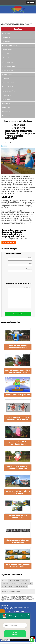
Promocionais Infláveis (8, 83)
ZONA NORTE (6, 584)
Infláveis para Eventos (8, 62)
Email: (20, 264)
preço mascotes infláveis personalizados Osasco (18, 443)
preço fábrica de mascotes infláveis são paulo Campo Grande (18, 371)
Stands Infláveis (6, 104)
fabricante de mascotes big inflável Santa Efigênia (18, 492)
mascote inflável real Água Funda (18, 395)
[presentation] (18, 278)
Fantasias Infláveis (7, 54)
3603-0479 (9, 19)
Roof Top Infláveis (7, 99)
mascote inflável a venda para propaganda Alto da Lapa (18, 468)
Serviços (18, 29)
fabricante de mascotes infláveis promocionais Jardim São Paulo (18, 418)
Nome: (20, 259)
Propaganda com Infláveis (9, 91)
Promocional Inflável (8, 87)
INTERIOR (24, 587)
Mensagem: (19, 297)
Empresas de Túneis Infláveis (10, 46)
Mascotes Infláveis (7, 75)
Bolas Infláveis (6, 41)
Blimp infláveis (6, 37)
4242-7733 (9, 16)
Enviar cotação (18, 314)
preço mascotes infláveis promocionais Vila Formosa (18, 347)
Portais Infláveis (6, 79)
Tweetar (4, 146)
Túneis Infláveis (6, 116)
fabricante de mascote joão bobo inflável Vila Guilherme (18, 566)
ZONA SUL (23, 584)
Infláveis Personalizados (9, 66)
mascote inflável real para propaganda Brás (18, 517)
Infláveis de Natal (7, 58)
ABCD (30, 584)
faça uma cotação (9, 242)
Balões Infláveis (6, 33)
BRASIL (4, 587)
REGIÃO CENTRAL (15, 581)
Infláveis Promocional (8, 70)
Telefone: (20, 270)
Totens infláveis (6, 112)
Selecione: (5, 581)
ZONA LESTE (25, 581)
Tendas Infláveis (6, 108)
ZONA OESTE (15, 584)
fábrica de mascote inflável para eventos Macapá (18, 541)
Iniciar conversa (15, 634)
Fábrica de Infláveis (7, 50)
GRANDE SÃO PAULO (14, 587)
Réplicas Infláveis (7, 95)
